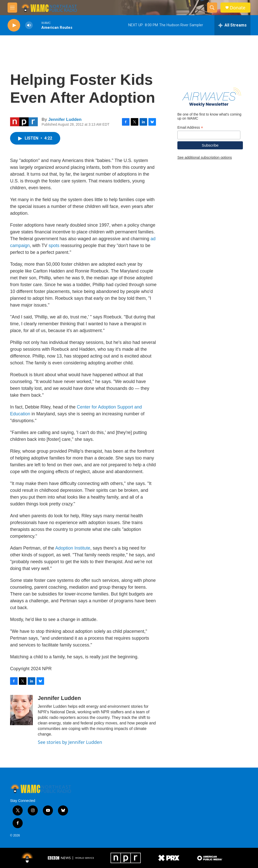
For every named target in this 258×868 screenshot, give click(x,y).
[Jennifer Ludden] (21, 710)
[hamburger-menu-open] (12, 8)
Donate (238, 8)
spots (54, 246)
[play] (14, 25)
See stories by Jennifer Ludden (70, 742)
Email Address (190, 128)
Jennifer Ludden (65, 119)
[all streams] (232, 25)
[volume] (29, 25)
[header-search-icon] (212, 8)
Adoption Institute (73, 548)
